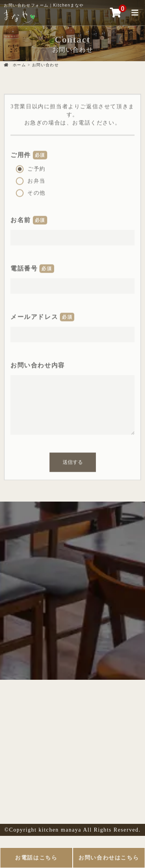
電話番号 (24, 267)
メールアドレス (34, 315)
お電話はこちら (36, 858)
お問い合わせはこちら (109, 858)
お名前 (21, 219)
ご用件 (21, 154)
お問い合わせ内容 (38, 364)
